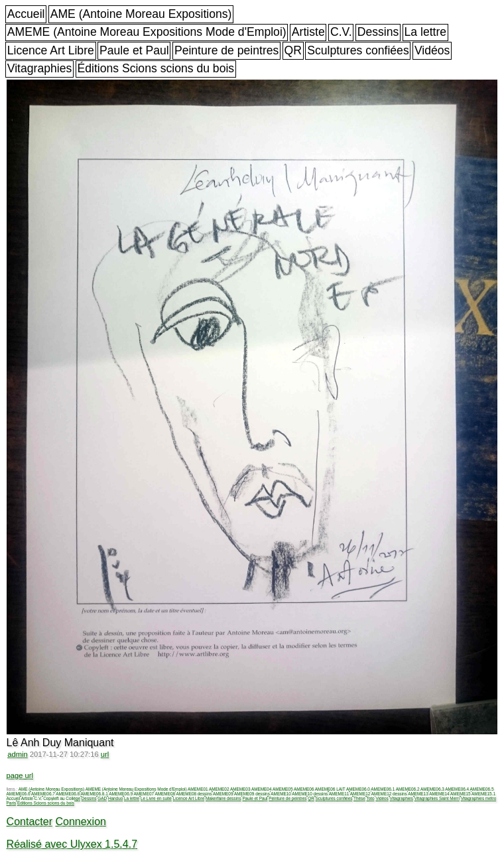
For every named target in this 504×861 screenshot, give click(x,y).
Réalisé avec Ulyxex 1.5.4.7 (72, 844)
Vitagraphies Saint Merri (437, 798)
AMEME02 (219, 789)
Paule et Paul (134, 50)
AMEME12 (360, 794)
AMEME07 (144, 794)
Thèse (359, 798)
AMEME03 (240, 789)
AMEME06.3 (432, 789)
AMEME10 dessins (310, 794)
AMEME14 (439, 794)
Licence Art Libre (51, 50)
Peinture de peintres (226, 50)
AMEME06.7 (43, 794)
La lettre (426, 32)
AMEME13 (418, 794)
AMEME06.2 (408, 789)
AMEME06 (304, 789)
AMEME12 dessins (389, 794)
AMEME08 (165, 794)
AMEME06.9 (121, 794)
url (105, 754)
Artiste (308, 32)
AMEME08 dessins (194, 794)
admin (17, 754)
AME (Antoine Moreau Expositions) (141, 14)
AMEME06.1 (383, 789)
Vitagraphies (40, 68)
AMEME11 (339, 794)
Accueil (26, 14)
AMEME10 (281, 794)
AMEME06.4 (457, 789)
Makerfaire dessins (223, 798)
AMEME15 (461, 794)
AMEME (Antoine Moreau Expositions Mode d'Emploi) (147, 32)
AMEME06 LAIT (330, 789)
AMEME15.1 (483, 794)
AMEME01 (198, 789)
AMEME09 (223, 794)
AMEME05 (283, 789)
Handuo (115, 798)
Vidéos (432, 50)
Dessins (378, 32)
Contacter (30, 822)
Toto (371, 798)
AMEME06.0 (358, 789)
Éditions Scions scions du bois (156, 68)
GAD (102, 798)
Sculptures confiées (358, 50)
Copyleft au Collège (62, 798)
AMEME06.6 (19, 794)
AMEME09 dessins (252, 794)
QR (293, 50)
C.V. (341, 32)
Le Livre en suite (156, 798)
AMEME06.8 (68, 794)
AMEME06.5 (482, 789)
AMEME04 (262, 789)
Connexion (81, 822)
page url (20, 775)
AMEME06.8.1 (94, 794)
